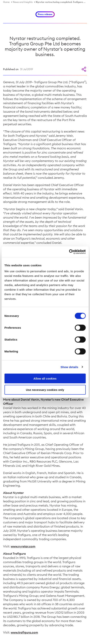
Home (6, 2)
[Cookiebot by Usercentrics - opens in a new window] (69, 252)
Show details (69, 367)
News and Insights (23, 2)
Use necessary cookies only (45, 390)
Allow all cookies (45, 379)
